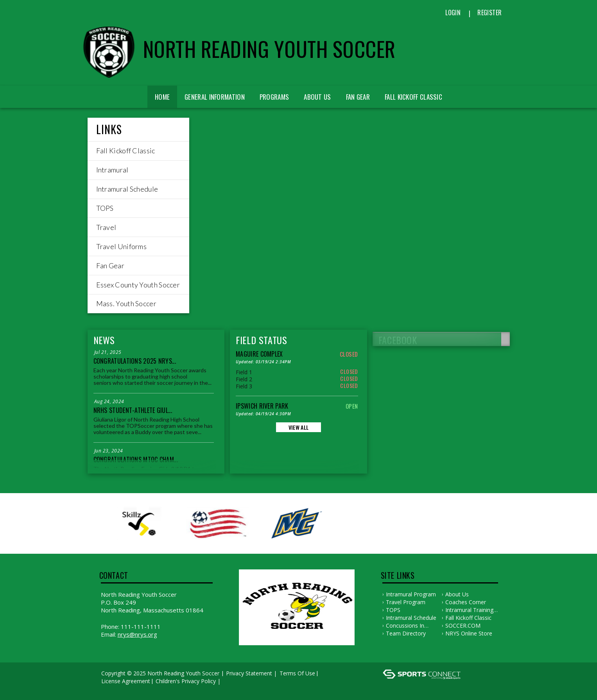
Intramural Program (411, 594)
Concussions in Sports (405, 626)
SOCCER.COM (463, 626)
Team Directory (406, 633)
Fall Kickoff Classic (468, 618)
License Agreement (126, 681)
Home (162, 97)
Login (453, 13)
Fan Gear (358, 97)
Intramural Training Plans (469, 610)
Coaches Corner (466, 602)
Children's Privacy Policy (186, 681)
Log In (112, 689)
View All (298, 427)
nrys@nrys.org (137, 634)
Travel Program (406, 602)
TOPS (393, 610)
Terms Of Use (297, 673)
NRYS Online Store (469, 633)
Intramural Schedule (411, 618)
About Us (317, 97)
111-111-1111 (141, 626)
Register (489, 13)
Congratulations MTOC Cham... (136, 459)
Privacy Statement (249, 673)
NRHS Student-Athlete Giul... (133, 410)
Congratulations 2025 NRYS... (135, 361)
